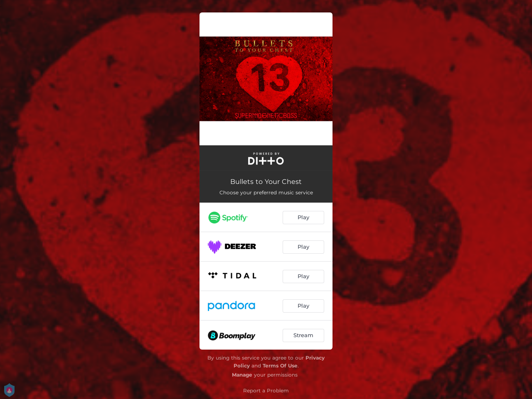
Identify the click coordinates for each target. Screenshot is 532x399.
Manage (242, 375)
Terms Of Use (280, 366)
